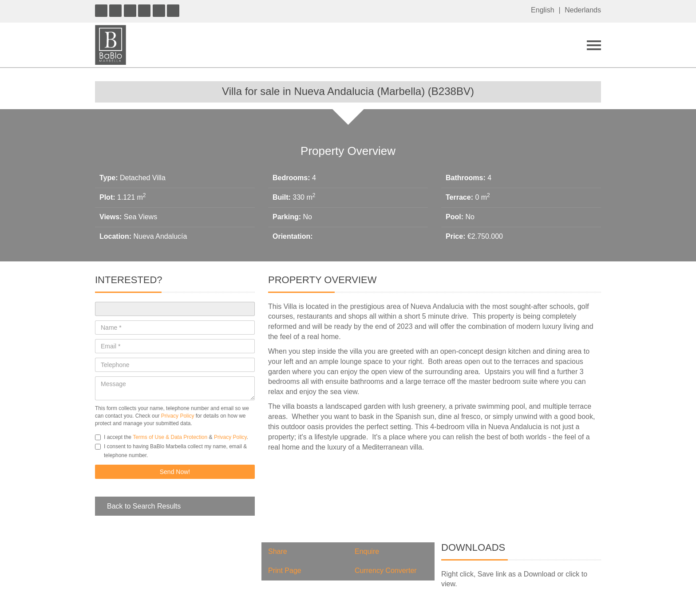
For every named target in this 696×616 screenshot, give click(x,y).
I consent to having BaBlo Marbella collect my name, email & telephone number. (171, 451)
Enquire (367, 551)
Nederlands (583, 10)
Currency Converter (386, 571)
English (542, 10)
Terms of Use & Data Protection (170, 437)
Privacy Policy (178, 416)
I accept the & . (172, 437)
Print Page (285, 571)
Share (278, 551)
